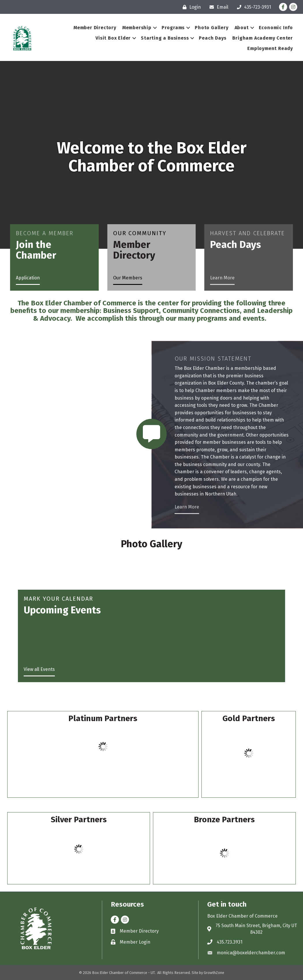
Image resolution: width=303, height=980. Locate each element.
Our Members (128, 278)
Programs (170, 28)
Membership (134, 28)
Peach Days (210, 38)
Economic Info (273, 28)
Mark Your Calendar (58, 599)
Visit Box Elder (110, 38)
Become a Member (45, 233)
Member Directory (92, 28)
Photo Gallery (209, 28)
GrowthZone (214, 973)
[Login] (190, 7)
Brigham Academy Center (260, 38)
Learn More (222, 278)
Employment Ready (267, 48)
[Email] (217, 7)
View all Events (39, 669)
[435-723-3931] (253, 7)
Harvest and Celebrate (247, 233)
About (239, 28)
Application (28, 278)
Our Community (140, 233)
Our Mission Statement (213, 359)
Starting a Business (162, 38)
